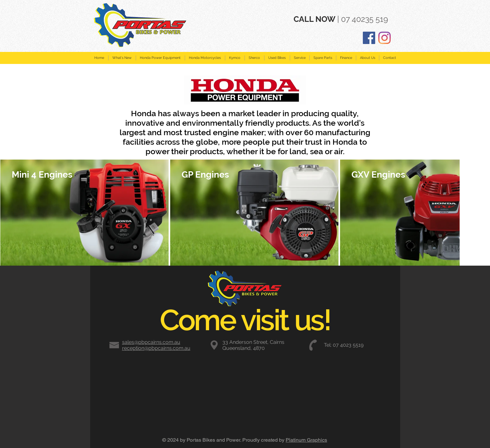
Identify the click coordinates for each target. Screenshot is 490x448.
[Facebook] (369, 38)
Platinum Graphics (306, 440)
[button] (160, 58)
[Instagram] (385, 38)
